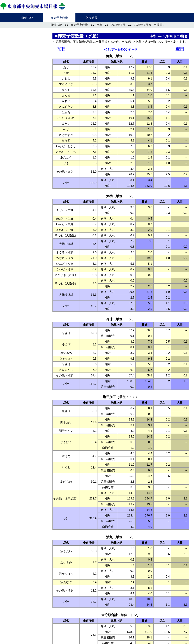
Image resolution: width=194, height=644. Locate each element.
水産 (99, 25)
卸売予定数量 (79, 25)
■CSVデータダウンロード (121, 50)
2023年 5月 (118, 25)
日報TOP (56, 25)
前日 (62, 49)
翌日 (180, 49)
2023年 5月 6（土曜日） (150, 25)
